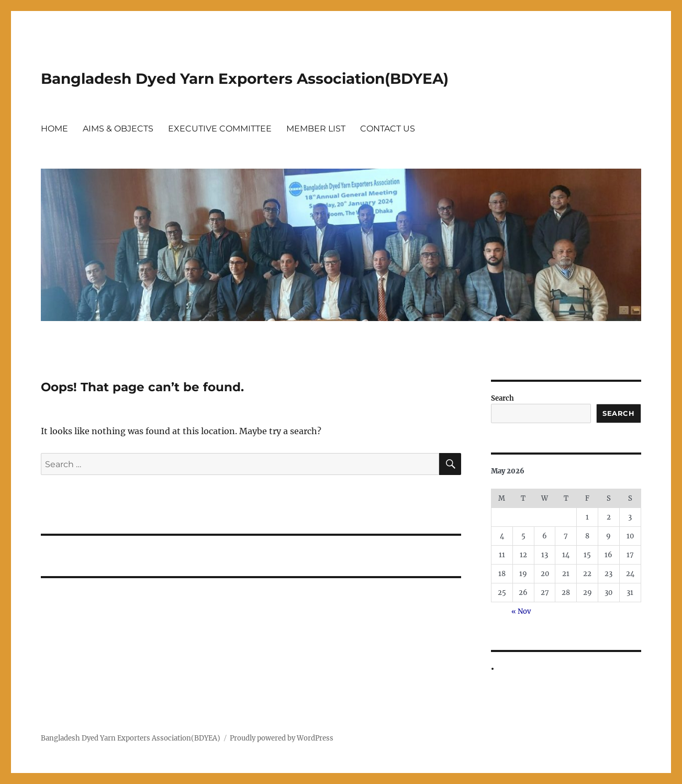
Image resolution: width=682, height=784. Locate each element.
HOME (54, 129)
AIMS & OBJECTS (118, 129)
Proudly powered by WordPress (282, 738)
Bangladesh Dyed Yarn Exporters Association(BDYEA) (245, 79)
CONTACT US (388, 129)
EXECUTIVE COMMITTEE (220, 129)
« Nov (521, 611)
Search (502, 398)
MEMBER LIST (316, 129)
